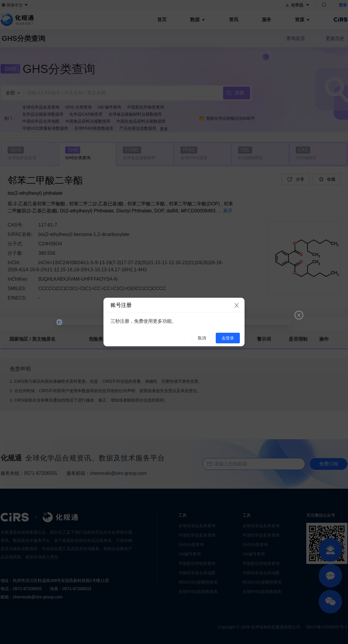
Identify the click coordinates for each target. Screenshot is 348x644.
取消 (202, 338)
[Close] (237, 306)
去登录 (228, 338)
